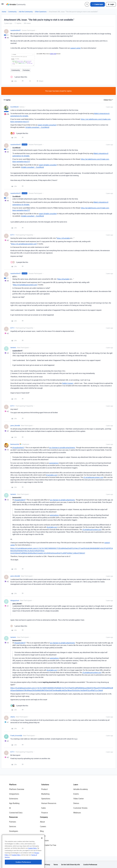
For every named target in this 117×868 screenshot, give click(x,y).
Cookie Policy (32, 860)
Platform (13, 785)
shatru (13, 717)
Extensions (14, 799)
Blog (42, 831)
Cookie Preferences (90, 865)
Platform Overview (17, 789)
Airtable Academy (81, 789)
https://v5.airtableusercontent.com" (24, 244)
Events (76, 794)
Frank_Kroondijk (16, 735)
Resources (13, 817)
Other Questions (41, 12)
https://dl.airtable (63, 238)
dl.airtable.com (52, 475)
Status (43, 836)
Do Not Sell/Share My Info (71, 865)
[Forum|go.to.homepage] (16, 4)
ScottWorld (14, 107)
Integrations (14, 794)
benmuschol (15, 444)
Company (44, 817)
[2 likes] (19, 133)
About (42, 822)
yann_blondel (15, 425)
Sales (43, 808)
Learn (76, 785)
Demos (76, 803)
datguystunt (15, 600)
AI (10, 808)
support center (75, 48)
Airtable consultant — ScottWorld (37, 127)
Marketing (45, 794)
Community (12, 12)
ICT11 (13, 235)
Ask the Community (26, 12)
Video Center (78, 799)
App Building (14, 803)
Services (13, 826)
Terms (56, 865)
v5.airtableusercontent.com (93, 477)
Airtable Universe (16, 845)
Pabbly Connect (68, 383)
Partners (13, 822)
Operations (46, 799)
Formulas (26, 70)
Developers (14, 831)
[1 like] (19, 77)
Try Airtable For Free (48, 845)
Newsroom (44, 840)
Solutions (45, 785)
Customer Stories (80, 808)
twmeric (13, 348)
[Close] (42, 850)
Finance (45, 813)
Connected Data (16, 813)
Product (45, 789)
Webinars (77, 813)
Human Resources (49, 803)
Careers (43, 826)
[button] (3, 5)
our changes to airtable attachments (62, 448)
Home (4, 12)
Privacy (47, 865)
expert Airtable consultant (47, 125)
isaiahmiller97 (16, 30)
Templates (13, 840)
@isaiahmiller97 (18, 448)
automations (54, 463)
